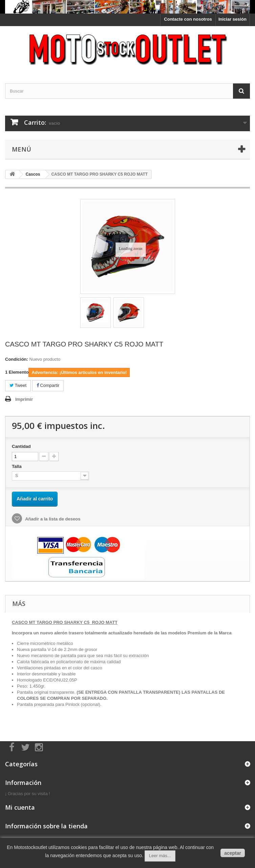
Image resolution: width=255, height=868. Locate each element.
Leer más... (160, 856)
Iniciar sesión (232, 19)
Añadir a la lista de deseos (52, 519)
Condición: (17, 359)
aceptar (233, 853)
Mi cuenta (20, 807)
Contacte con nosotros (188, 19)
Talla (17, 466)
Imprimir (24, 399)
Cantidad (21, 446)
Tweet (18, 385)
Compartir (48, 385)
